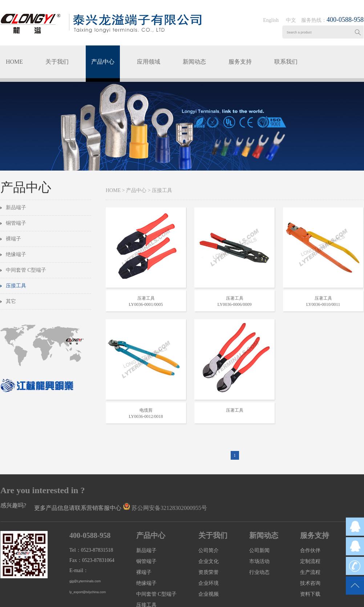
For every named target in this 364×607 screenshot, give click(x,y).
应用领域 (149, 62)
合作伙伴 (310, 550)
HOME (14, 62)
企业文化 (209, 561)
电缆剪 (146, 410)
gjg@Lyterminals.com (85, 581)
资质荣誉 (209, 572)
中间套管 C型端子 (26, 270)
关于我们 (57, 62)
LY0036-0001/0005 (146, 304)
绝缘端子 (16, 254)
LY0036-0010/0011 (323, 304)
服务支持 (240, 62)
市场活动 (259, 561)
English (271, 20)
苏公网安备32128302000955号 (169, 508)
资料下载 (310, 594)
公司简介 (209, 550)
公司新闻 (259, 550)
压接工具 (16, 286)
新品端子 (16, 207)
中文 (291, 20)
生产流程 (310, 572)
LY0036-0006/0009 (234, 304)
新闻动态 (194, 62)
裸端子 (13, 239)
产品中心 (103, 62)
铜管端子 (16, 223)
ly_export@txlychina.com (88, 592)
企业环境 (209, 583)
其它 (11, 301)
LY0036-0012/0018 (146, 416)
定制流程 (310, 561)
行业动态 (259, 572)
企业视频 (209, 594)
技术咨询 (310, 583)
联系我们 (286, 62)
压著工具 (146, 298)
